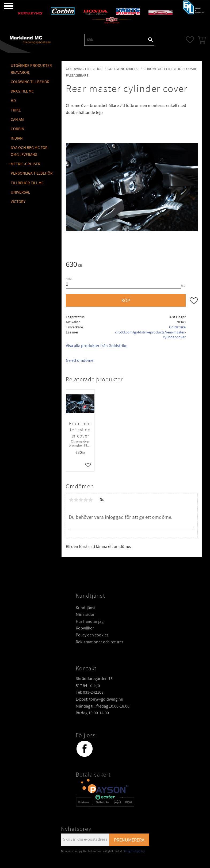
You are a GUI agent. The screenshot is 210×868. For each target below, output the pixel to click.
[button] (5, 6)
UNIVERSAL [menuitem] (20, 192)
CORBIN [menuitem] (18, 129)
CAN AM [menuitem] (17, 120)
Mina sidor (85, 614)
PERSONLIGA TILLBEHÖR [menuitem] (32, 173)
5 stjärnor (90, 500)
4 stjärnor (86, 500)
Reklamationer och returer (100, 642)
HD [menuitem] (13, 101)
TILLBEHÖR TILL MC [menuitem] (27, 183)
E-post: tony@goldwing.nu (100, 699)
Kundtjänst (86, 608)
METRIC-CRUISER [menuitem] (26, 164)
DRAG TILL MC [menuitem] (22, 91)
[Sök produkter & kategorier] (116, 40)
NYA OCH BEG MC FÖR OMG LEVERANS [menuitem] (29, 151)
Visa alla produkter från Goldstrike (97, 346)
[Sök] (151, 40)
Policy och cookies (92, 635)
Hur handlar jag (90, 621)
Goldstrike (177, 327)
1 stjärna (71, 500)
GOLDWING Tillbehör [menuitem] (30, 82)
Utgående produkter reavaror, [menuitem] (31, 69)
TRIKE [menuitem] (16, 110)
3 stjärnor (81, 500)
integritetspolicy (134, 851)
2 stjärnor (76, 500)
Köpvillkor (85, 628)
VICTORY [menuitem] (18, 202)
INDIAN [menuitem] (17, 138)
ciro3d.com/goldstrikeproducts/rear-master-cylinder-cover (150, 335)
